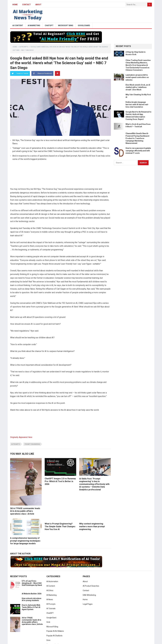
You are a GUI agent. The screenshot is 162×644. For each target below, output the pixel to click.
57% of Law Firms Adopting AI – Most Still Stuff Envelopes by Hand (32, 583)
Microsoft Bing (66, 25)
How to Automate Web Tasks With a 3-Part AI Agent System (31, 607)
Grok (48, 622)
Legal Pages (88, 604)
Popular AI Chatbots (54, 636)
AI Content (18, 25)
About (38, 5)
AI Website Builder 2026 (32, 594)
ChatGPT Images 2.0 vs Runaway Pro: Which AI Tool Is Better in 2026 (60, 481)
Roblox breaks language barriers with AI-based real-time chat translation (137, 105)
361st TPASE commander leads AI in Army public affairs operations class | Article (25, 511)
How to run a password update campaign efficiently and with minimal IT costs (138, 151)
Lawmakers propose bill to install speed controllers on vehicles (137, 77)
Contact (26, 5)
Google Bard (84, 25)
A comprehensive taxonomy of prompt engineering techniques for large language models (25, 541)
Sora (48, 640)
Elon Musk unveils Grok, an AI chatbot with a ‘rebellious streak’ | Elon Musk (138, 87)
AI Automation (52, 581)
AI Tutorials (51, 608)
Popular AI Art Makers (55, 631)
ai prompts (16, 444)
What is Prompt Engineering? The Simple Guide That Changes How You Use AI (60, 526)
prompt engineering (32, 444)
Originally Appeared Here (21, 437)
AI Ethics (50, 590)
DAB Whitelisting (89, 595)
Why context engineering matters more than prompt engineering (92, 526)
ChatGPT (49, 25)
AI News (50, 599)
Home (15, 47)
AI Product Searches (91, 586)
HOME (15, 5)
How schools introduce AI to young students (32, 599)
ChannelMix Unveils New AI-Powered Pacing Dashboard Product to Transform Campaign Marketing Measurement (137, 138)
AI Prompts (24, 47)
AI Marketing (34, 25)
